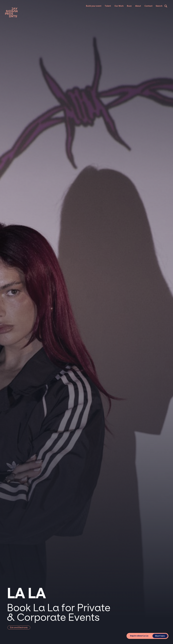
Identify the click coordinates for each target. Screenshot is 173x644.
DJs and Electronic (19, 628)
